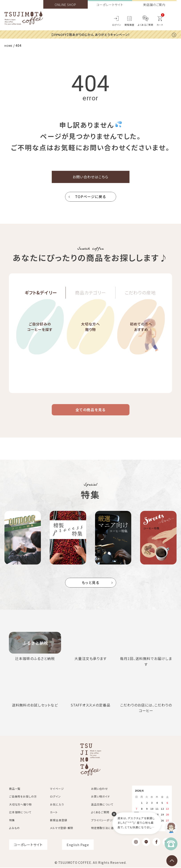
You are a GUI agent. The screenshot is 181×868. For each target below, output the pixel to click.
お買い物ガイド (100, 797)
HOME (9, 45)
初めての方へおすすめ (141, 339)
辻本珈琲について (20, 813)
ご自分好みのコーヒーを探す (40, 339)
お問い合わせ (99, 789)
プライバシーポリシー (104, 820)
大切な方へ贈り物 (90, 339)
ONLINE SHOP (65, 5)
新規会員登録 (59, 820)
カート (54, 813)
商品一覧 (15, 789)
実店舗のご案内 (154, 5)
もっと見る (90, 589)
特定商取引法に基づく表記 (108, 828)
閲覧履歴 (129, 25)
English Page (78, 845)
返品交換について (102, 805)
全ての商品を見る (90, 414)
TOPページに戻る (90, 199)
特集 (12, 820)
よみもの (15, 828)
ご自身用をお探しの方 (23, 797)
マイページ (57, 789)
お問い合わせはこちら (91, 178)
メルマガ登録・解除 (62, 828)
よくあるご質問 (145, 25)
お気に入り (57, 805)
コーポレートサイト (110, 5)
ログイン (117, 25)
